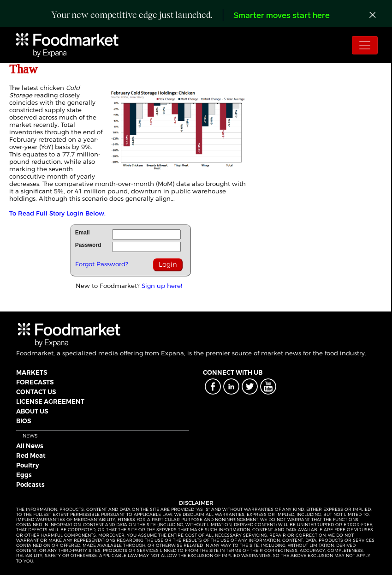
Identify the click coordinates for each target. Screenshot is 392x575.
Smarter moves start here (282, 16)
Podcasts (30, 485)
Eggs (24, 475)
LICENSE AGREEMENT (50, 401)
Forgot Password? (102, 264)
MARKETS (32, 372)
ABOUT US (32, 411)
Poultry (28, 465)
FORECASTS (35, 382)
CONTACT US (36, 392)
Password (88, 245)
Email (83, 233)
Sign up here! (162, 286)
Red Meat (31, 455)
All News (30, 446)
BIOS (24, 421)
